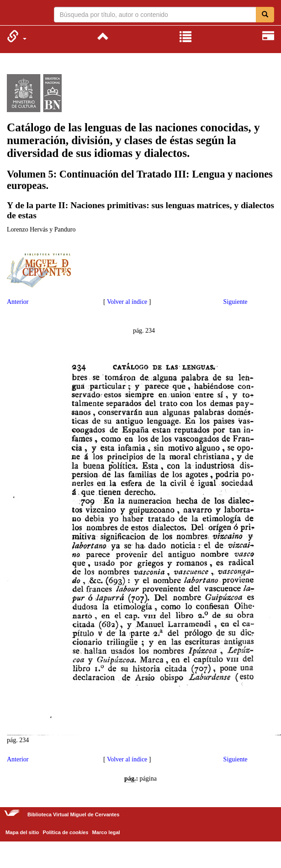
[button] (17, 36)
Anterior (18, 302)
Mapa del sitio (22, 832)
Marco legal (106, 832)
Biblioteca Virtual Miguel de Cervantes (13, 14)
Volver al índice (127, 302)
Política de (66, 832)
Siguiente (236, 302)
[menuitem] (17, 36)
